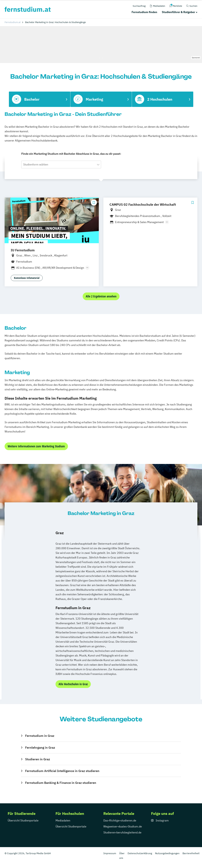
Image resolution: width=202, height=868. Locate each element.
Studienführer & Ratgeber (178, 12)
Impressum (110, 853)
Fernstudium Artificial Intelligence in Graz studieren (62, 771)
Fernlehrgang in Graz (40, 747)
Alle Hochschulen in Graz (73, 684)
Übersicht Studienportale (23, 820)
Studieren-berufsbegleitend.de (122, 832)
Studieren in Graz (38, 759)
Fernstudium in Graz (40, 736)
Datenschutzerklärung (140, 853)
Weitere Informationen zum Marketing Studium (36, 446)
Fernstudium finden (144, 12)
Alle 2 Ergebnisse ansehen (101, 296)
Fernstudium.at (13, 22)
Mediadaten (63, 820)
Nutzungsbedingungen (167, 853)
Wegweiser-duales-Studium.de (123, 826)
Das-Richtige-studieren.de (120, 820)
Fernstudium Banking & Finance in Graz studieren (61, 783)
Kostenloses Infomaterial (27, 278)
